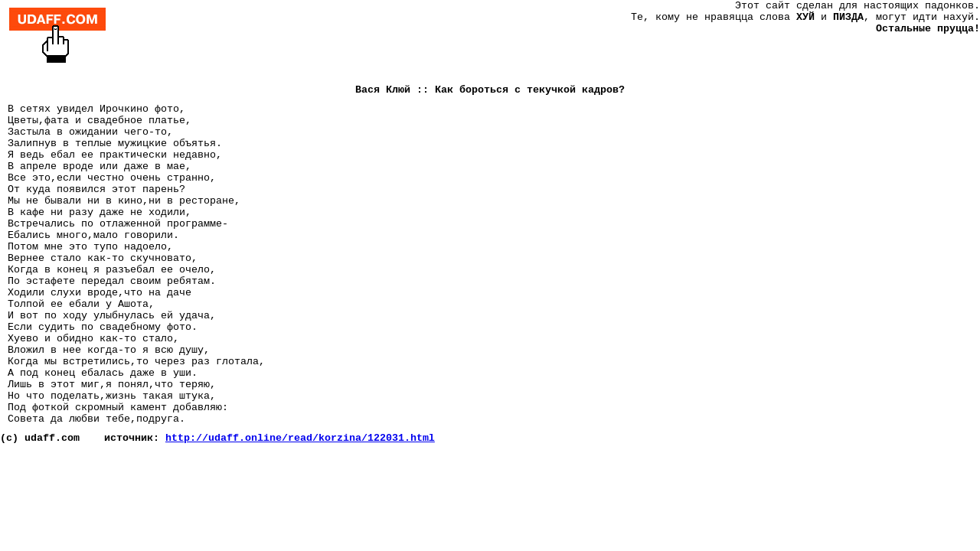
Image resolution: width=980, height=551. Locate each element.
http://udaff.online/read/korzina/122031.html (300, 438)
